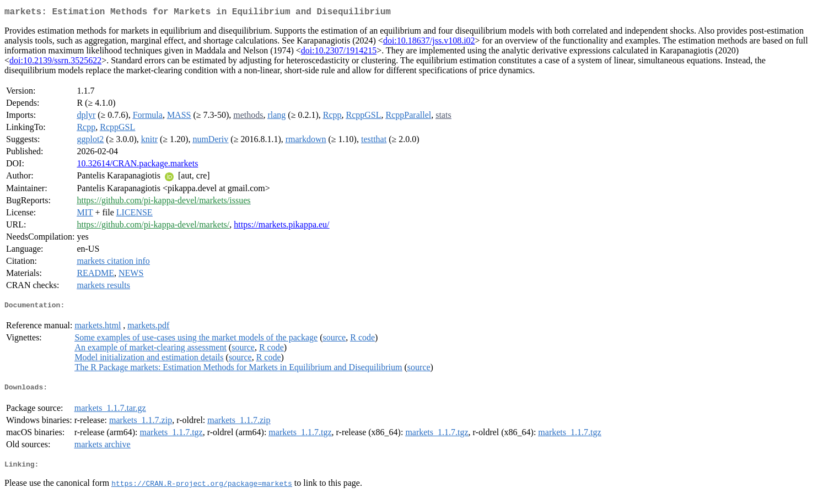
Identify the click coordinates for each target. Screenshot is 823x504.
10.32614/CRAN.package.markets (137, 166)
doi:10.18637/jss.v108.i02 (429, 43)
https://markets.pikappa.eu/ (281, 227)
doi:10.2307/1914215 (339, 53)
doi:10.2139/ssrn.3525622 (55, 63)
